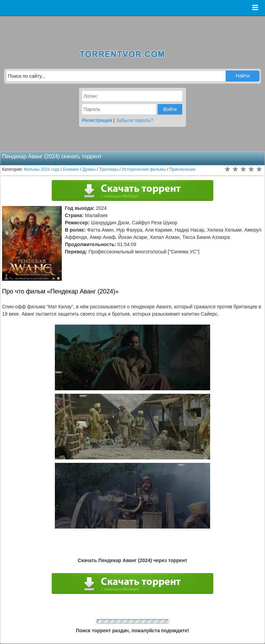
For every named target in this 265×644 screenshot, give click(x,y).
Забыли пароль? (135, 120)
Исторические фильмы (144, 169)
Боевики (71, 169)
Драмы (89, 169)
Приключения (183, 169)
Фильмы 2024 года (42, 169)
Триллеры (109, 169)
